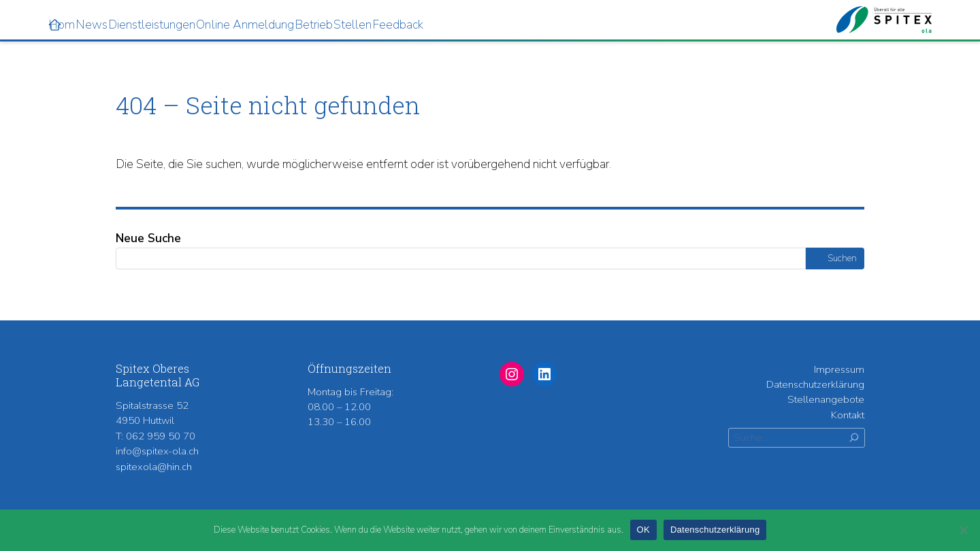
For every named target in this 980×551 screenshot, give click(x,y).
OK (643, 530)
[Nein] (963, 530)
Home (34, 23)
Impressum (839, 369)
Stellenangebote (826, 399)
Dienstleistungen (164, 23)
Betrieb (403, 23)
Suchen (842, 258)
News (73, 23)
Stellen (467, 23)
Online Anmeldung (299, 23)
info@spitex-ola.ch (157, 451)
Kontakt (848, 415)
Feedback (539, 23)
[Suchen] (854, 438)
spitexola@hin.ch (154, 467)
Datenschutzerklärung (815, 384)
